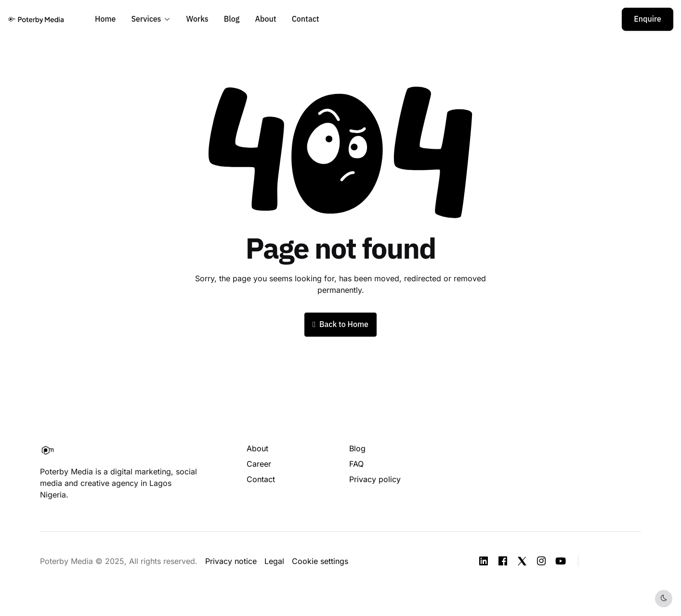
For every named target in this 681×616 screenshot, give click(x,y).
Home (105, 19)
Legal (274, 561)
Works (197, 19)
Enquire (648, 19)
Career (259, 464)
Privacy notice (231, 561)
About (265, 19)
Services (146, 19)
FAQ (356, 464)
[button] (616, 561)
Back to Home (340, 325)
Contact (306, 19)
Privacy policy (375, 479)
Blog (232, 19)
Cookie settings (320, 561)
